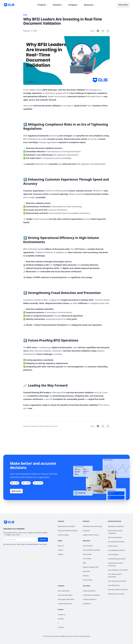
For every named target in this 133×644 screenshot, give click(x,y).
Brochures (86, 571)
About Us (61, 546)
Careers (60, 550)
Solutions (58, 5)
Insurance (86, 531)
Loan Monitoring (114, 585)
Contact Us (62, 615)
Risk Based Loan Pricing (116, 594)
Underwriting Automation (117, 559)
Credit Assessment (89, 591)
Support (61, 554)
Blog (25, 15)
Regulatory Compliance (116, 526)
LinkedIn (61, 619)
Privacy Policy (32, 544)
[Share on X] (103, 31)
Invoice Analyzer (63, 535)
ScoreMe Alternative (65, 604)
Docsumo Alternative (65, 595)
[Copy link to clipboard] (108, 31)
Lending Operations (90, 599)
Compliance (87, 604)
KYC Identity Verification (116, 542)
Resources (90, 5)
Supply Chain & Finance (91, 535)
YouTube (61, 627)
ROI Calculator (88, 546)
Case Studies (87, 554)
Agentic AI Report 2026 (91, 567)
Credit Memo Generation (91, 595)
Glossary (86, 576)
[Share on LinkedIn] (98, 31)
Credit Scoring (113, 546)
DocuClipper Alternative (66, 599)
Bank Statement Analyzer (66, 526)
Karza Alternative (64, 591)
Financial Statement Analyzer (68, 531)
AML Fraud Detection (115, 537)
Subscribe (43, 540)
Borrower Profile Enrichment (118, 590)
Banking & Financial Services (93, 526)
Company (74, 5)
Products (43, 5)
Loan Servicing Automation (117, 581)
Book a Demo (123, 5)
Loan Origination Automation (118, 570)
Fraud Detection (113, 554)
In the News (87, 559)
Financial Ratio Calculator (91, 550)
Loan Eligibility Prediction (117, 550)
